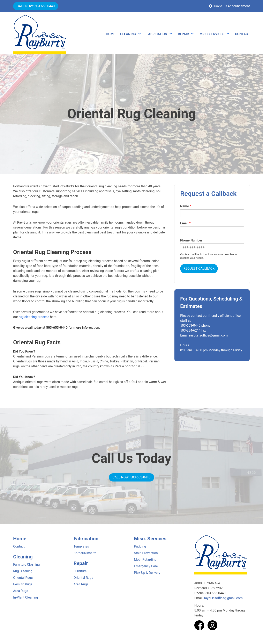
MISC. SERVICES (212, 34)
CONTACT (242, 34)
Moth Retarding (145, 560)
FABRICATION (157, 34)
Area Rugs (21, 591)
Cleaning (23, 557)
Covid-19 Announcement (229, 6)
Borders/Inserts (85, 553)
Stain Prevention (146, 553)
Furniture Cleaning (26, 565)
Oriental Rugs (23, 578)
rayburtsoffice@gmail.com (223, 598)
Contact (19, 546)
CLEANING (128, 34)
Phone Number (191, 240)
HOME (110, 34)
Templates (81, 546)
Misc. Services (150, 539)
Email (185, 223)
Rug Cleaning (23, 571)
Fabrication (86, 539)
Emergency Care (146, 566)
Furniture (80, 571)
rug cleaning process (34, 317)
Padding (140, 546)
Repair (81, 563)
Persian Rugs (23, 584)
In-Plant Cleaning (25, 597)
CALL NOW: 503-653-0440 (36, 6)
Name (186, 206)
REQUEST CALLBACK (199, 269)
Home (20, 539)
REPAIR (183, 34)
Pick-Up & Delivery (147, 573)
